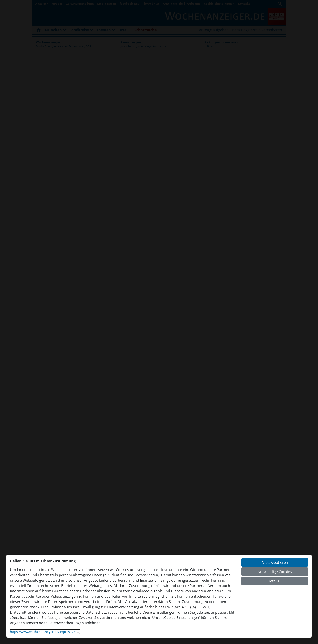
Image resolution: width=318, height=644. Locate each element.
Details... (275, 581)
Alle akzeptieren (275, 562)
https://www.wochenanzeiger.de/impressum (43, 632)
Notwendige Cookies (275, 572)
